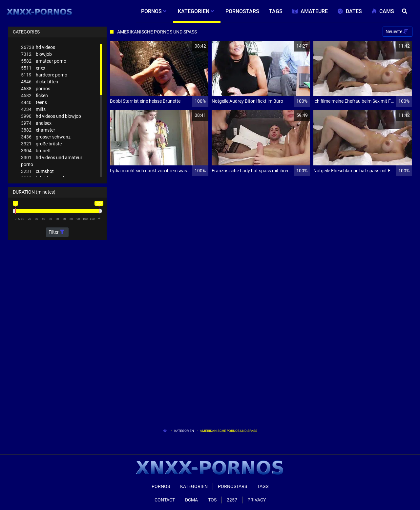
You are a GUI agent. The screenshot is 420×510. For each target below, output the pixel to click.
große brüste (41, 144)
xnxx (33, 68)
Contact (165, 500)
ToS (212, 500)
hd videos (38, 47)
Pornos (161, 486)
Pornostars (232, 486)
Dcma (191, 500)
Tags (263, 486)
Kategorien (184, 431)
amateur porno (44, 61)
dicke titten (40, 82)
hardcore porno (44, 75)
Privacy (257, 500)
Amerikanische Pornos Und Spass (229, 431)
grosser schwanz (46, 137)
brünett (36, 151)
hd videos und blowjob (51, 116)
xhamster (38, 130)
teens (34, 103)
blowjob (36, 54)
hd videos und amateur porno (52, 161)
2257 (232, 500)
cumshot (37, 171)
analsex (36, 123)
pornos (36, 89)
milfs (33, 109)
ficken (34, 96)
